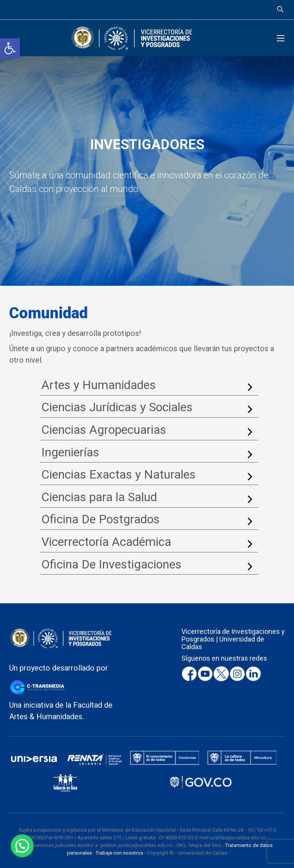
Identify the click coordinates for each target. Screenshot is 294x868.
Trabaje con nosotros (119, 853)
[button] (10, 48)
